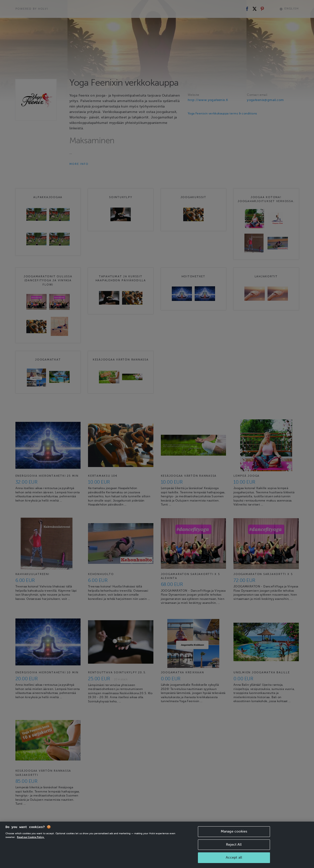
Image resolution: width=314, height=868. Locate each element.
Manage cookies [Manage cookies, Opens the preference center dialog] (234, 839)
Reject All (234, 852)
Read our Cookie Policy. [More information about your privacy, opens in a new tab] (31, 844)
